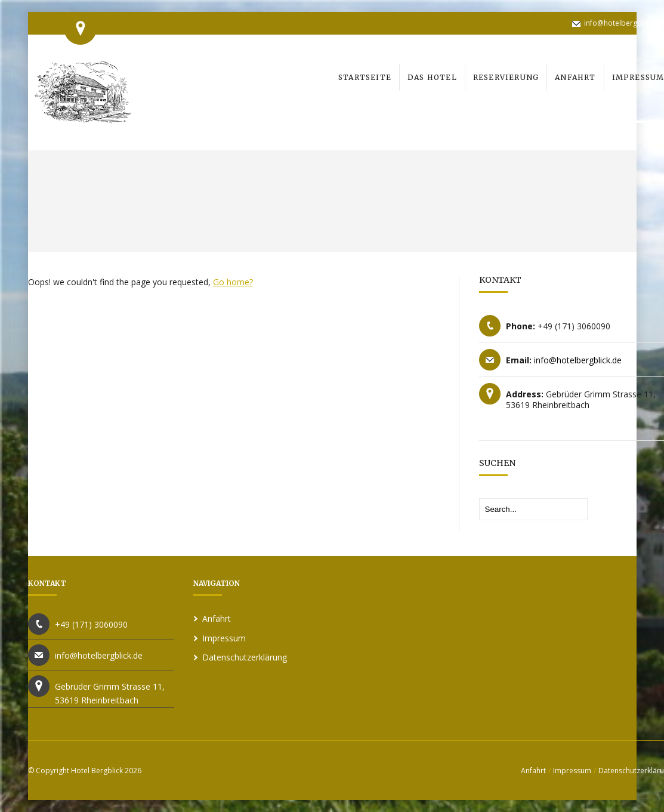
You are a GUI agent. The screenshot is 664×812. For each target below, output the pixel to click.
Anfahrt (217, 618)
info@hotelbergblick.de (624, 23)
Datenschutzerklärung (245, 657)
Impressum (224, 638)
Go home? (233, 282)
